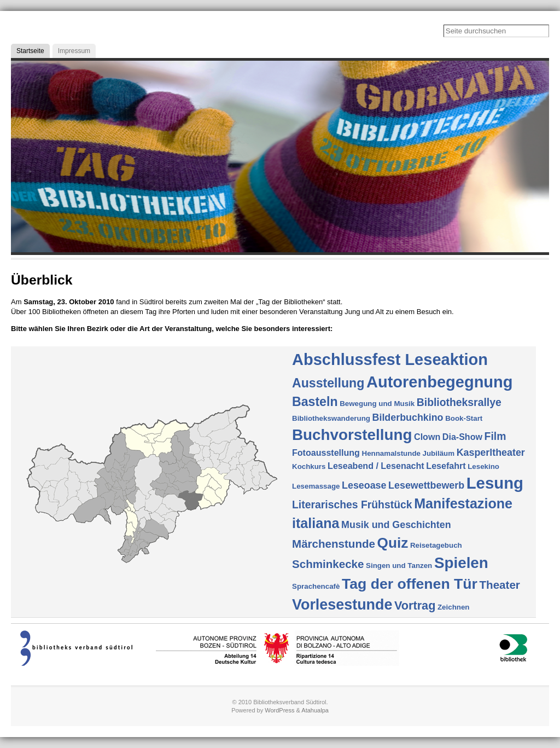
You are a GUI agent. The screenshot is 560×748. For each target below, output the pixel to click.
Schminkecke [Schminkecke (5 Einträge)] (328, 564)
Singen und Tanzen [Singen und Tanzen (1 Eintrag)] (399, 566)
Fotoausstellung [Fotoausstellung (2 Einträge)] (326, 453)
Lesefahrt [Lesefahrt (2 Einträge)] (446, 466)
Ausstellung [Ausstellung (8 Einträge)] (328, 383)
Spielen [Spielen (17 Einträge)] (461, 563)
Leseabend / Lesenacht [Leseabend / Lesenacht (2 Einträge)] (376, 466)
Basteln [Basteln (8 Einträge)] (315, 402)
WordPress (279, 710)
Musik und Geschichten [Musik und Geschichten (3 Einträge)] (396, 525)
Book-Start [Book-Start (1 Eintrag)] (464, 418)
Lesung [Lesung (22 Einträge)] (495, 483)
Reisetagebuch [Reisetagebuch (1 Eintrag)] (436, 545)
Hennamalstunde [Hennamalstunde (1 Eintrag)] (391, 453)
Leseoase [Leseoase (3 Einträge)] (364, 485)
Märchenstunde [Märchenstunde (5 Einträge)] (334, 544)
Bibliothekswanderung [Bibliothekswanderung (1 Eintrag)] (331, 418)
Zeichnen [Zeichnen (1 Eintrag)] (454, 607)
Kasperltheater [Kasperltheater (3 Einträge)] (491, 453)
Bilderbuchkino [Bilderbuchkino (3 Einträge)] (408, 418)
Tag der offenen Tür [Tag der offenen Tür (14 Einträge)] (410, 584)
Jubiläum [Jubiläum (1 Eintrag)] (439, 453)
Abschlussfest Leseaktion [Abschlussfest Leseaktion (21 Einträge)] (390, 359)
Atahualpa (315, 710)
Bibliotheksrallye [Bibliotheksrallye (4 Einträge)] (459, 402)
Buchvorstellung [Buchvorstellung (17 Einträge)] (352, 435)
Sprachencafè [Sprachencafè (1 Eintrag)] (316, 586)
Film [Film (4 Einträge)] (495, 436)
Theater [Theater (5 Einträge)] (500, 585)
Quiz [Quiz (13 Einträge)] (393, 543)
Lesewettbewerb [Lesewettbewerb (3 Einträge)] (426, 485)
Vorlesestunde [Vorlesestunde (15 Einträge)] (342, 605)
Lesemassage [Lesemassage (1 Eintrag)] (316, 486)
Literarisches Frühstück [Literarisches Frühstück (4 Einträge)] (352, 505)
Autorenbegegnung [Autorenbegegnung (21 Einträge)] (440, 382)
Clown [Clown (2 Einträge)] (427, 437)
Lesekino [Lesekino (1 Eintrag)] (483, 466)
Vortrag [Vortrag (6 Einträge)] (415, 605)
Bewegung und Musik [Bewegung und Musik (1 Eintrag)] (377, 404)
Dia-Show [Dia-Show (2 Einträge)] (462, 437)
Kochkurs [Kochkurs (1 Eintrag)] (309, 466)
